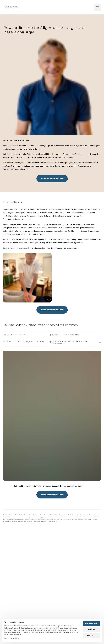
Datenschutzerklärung (12, 638)
